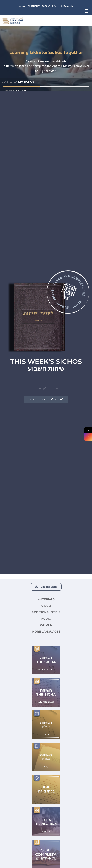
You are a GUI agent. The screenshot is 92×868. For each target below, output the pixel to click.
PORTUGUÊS (34, 6)
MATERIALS (46, 599)
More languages (46, 632)
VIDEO (46, 606)
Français (68, 6)
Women (46, 625)
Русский (58, 6)
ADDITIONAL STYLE (46, 612)
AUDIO (46, 619)
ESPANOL (47, 6)
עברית (22, 6)
